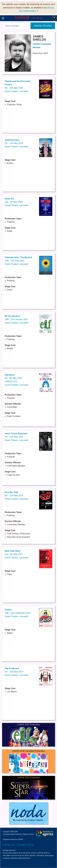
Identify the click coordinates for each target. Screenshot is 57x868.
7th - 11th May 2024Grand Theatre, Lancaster (17, 143)
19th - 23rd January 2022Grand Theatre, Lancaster (17, 319)
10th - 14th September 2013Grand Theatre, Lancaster (18, 613)
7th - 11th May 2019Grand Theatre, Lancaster (17, 437)
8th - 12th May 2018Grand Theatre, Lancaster (17, 496)
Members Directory (43, 26)
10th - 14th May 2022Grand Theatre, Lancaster (18, 261)
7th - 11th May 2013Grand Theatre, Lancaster (17, 672)
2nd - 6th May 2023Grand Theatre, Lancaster (17, 202)
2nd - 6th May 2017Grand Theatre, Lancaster (17, 554)
